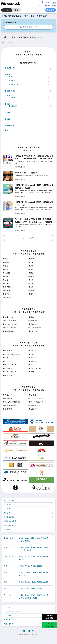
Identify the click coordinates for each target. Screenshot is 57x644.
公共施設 (32, 372)
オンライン (8, 297)
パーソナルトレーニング (12, 354)
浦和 (31, 269)
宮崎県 (21, 598)
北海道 (27, 538)
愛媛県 (33, 589)
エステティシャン (35, 328)
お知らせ (7, 513)
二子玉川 (7, 287)
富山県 (27, 557)
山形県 (21, 541)
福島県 (27, 541)
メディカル (33, 361)
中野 (31, 280)
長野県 (21, 559)
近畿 (7, 104)
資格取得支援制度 (10, 405)
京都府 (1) (13, 106)
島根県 (27, 582)
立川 (31, 287)
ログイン (7, 607)
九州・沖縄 (9, 126)
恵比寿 (32, 259)
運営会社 (7, 620)
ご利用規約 (8, 615)
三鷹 (31, 283)
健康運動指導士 (9, 331)
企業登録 (7, 529)
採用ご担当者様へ (10, 525)
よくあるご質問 (9, 517)
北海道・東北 (10, 68)
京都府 (27, 573)
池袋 (5, 276)
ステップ (32, 365)
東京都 (29, 550)
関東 (7, 74)
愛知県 (33, 566)
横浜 (5, 259)
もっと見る (28, 238)
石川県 (33, 557)
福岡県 (21, 595)
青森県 (21, 538)
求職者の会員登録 (10, 521)
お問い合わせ (8, 624)
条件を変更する (28, 27)
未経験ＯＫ (8, 395)
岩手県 (33, 538)
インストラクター (10, 328)
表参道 (32, 290)
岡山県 (33, 582)
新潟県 (21, 557)
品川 (31, 266)
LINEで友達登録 (49, 625)
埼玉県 (39, 547)
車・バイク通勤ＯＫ (36, 402)
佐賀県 (27, 595)
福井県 (39, 557)
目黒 (5, 269)
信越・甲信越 (10, 91)
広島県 (39, 582)
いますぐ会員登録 (49, 617)
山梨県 (46, 557)
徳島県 (21, 589)
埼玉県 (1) (13, 76)
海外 (7, 130)
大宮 (31, 262)
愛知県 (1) (13, 97)
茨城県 (21, 547)
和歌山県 (22, 575)
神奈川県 (22, 550)
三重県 (39, 566)
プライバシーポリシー (11, 611)
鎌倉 (31, 273)
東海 (7, 95)
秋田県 (46, 538)
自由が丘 (7, 290)
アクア (31, 354)
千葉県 (46, 547)
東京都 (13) (13, 84)
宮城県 (39, 538)
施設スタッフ (8, 317)
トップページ (7, 42)
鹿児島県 (28, 598)
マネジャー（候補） (10, 320)
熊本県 (39, 595)
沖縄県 (35, 598)
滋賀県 (21, 573)
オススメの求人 (9, 500)
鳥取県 (21, 582)
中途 (7, 10)
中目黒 (32, 276)
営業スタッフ (34, 324)
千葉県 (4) (13, 80)
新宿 (5, 266)
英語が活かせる (34, 405)
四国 (7, 119)
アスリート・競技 (35, 368)
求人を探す (8, 504)
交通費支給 (8, 398)
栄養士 (32, 317)
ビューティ (33, 351)
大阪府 (33, 573)
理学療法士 (33, 320)
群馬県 (33, 547)
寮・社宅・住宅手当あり (12, 402)
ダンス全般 (8, 368)
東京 (5, 283)
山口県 (46, 582)
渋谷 (5, 280)
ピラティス (33, 358)
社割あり (32, 409)
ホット (6, 361)
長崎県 (33, 595)
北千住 (6, 294)
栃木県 (27, 547)
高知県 (39, 589)
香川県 (27, 589)
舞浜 (31, 294)
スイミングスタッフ (10, 324)
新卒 (17, 10)
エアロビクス (8, 351)
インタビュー (8, 509)
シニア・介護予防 (10, 372)
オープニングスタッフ (36, 398)
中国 (7, 113)
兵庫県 (39, 573)
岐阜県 (21, 566)
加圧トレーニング (10, 365)
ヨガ (5, 358)
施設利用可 (8, 409)
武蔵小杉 (7, 273)
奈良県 (46, 573)
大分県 (46, 595)
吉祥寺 (6, 262)
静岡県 (27, 566)
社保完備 (32, 395)
